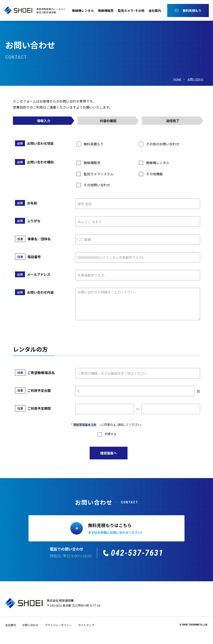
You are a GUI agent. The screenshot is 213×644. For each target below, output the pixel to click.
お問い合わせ (196, 79)
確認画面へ (109, 453)
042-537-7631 (137, 553)
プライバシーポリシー (58, 625)
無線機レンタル (81, 10)
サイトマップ (86, 625)
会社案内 (157, 10)
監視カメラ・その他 (132, 10)
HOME (177, 79)
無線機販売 (105, 10)
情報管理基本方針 (85, 424)
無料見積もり (192, 10)
